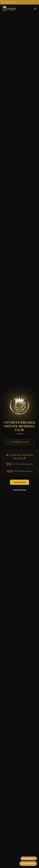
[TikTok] (13, 2)
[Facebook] (3, 2)
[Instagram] (6, 2)
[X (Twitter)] (10, 2)
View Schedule (19, 482)
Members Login (19, 442)
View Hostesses (19, 490)
